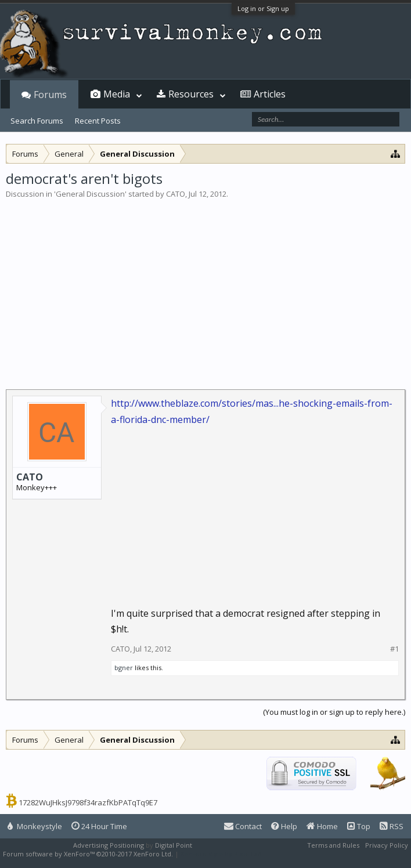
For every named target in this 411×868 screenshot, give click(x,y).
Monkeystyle (35, 826)
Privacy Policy (387, 845)
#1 (394, 649)
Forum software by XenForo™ (88, 854)
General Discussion (90, 194)
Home (322, 826)
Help (284, 826)
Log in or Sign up (263, 8)
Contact (243, 826)
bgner (124, 668)
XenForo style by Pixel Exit (221, 854)
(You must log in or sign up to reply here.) (334, 712)
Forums (50, 95)
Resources (191, 94)
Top (359, 826)
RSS (392, 826)
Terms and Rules (333, 845)
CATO (176, 194)
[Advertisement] (205, 287)
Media (117, 94)
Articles (270, 94)
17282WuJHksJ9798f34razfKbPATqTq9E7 (88, 802)
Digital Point (174, 845)
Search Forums (37, 121)
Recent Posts (98, 121)
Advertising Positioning (109, 845)
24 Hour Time (99, 826)
